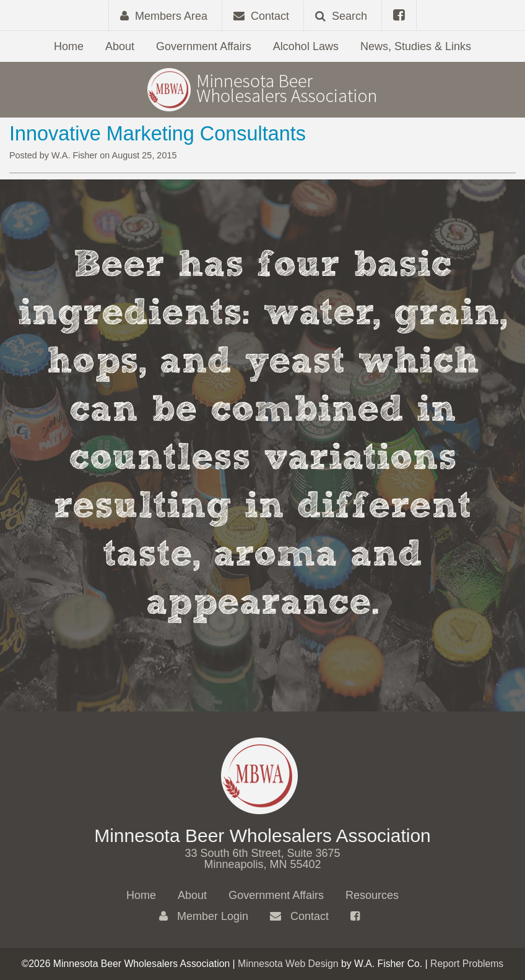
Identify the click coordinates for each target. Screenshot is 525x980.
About (120, 46)
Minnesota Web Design (288, 964)
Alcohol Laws (306, 46)
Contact (299, 916)
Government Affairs (204, 46)
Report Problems (467, 964)
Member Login (204, 916)
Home (69, 46)
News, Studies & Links (416, 46)
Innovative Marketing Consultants (158, 134)
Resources (372, 895)
